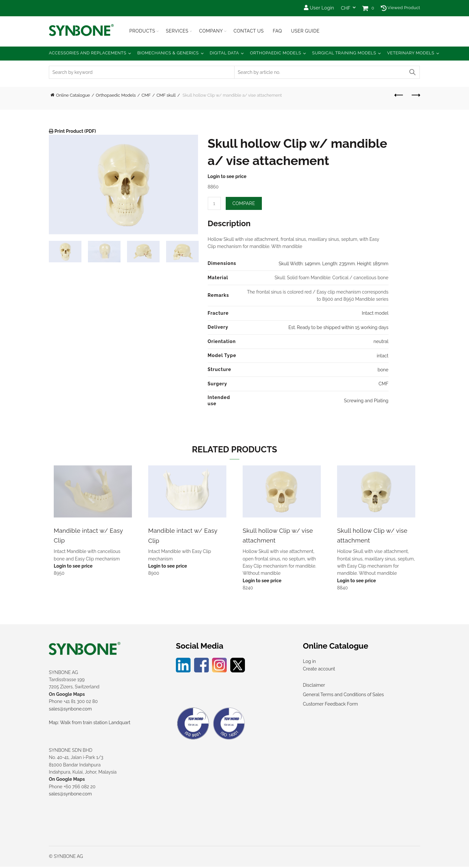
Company (211, 31)
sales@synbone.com (70, 710)
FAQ (277, 31)
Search (412, 72)
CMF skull (166, 95)
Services (177, 31)
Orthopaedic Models (275, 53)
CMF (146, 95)
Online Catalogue (73, 95)
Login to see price (227, 176)
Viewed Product (400, 8)
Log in (309, 663)
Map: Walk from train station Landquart (90, 724)
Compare (244, 203)
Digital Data (224, 53)
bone (383, 370)
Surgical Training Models (344, 53)
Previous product (399, 95)
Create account (319, 670)
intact (383, 356)
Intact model (375, 313)
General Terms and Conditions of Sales (343, 696)
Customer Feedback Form (330, 705)
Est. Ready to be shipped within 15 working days (338, 327)
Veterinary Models (411, 53)
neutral (381, 341)
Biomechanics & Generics (168, 53)
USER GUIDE (305, 31)
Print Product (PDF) (75, 131)
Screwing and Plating (366, 401)
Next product (415, 95)
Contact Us (249, 31)
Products (142, 31)
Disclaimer (314, 686)
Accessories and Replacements (88, 53)
